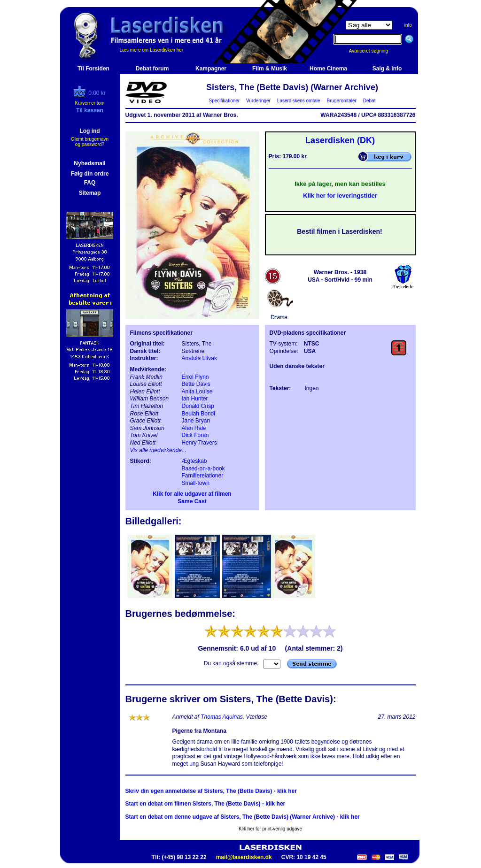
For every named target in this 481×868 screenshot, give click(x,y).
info (408, 25)
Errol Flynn (195, 377)
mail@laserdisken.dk (244, 857)
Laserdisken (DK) (340, 140)
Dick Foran (195, 435)
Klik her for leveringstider (340, 196)
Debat (369, 101)
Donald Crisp (198, 406)
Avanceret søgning (374, 51)
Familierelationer (203, 476)
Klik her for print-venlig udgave (270, 829)
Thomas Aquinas (222, 717)
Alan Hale (194, 428)
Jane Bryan (196, 421)
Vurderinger (259, 101)
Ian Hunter (195, 399)
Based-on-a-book (203, 469)
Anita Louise (197, 392)
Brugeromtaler (341, 101)
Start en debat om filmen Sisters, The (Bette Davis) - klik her (206, 804)
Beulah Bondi (198, 414)
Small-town (196, 483)
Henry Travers (199, 443)
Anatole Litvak (199, 358)
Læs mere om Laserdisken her (152, 50)
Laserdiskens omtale (299, 101)
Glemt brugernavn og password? (90, 142)
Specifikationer (224, 101)
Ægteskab (194, 461)
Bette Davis (196, 384)
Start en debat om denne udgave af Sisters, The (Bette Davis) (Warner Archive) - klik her (243, 817)
